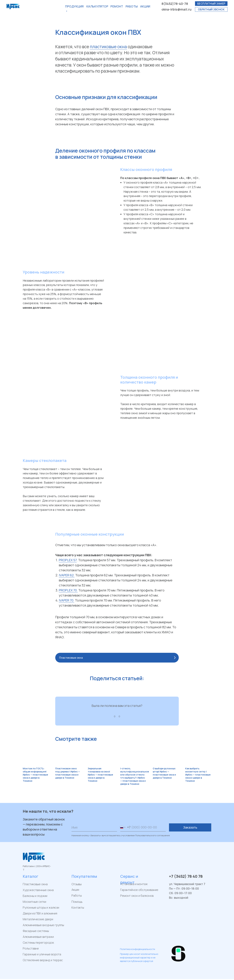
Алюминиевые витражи (38, 937)
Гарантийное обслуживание (139, 890)
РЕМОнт (117, 6)
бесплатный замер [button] (211, 4)
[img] (123, 942)
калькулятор (97, 6)
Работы (132, 6)
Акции (75, 890)
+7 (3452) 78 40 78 (186, 876)
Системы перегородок (38, 943)
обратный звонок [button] (211, 9)
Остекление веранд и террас (43, 960)
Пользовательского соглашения (153, 835)
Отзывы (77, 884)
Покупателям (84, 876)
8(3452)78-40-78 (175, 4)
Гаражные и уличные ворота (42, 954)
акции (145, 6)
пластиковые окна (108, 47)
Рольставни (31, 948)
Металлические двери (38, 919)
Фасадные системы (36, 931)
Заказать (190, 827)
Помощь (77, 902)
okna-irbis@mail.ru (176, 9)
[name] (94, 827)
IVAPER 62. (67, 575)
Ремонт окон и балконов (137, 896)
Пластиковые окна (35, 884)
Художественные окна (38, 890)
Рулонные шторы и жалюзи (41, 907)
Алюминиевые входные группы (43, 925)
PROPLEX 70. (68, 590)
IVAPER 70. (67, 600)
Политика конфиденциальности (137, 949)
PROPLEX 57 (68, 560)
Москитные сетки (34, 902)
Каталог (31, 876)
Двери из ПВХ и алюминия (40, 913)
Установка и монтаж (134, 884)
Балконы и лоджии (35, 896)
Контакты (78, 907)
